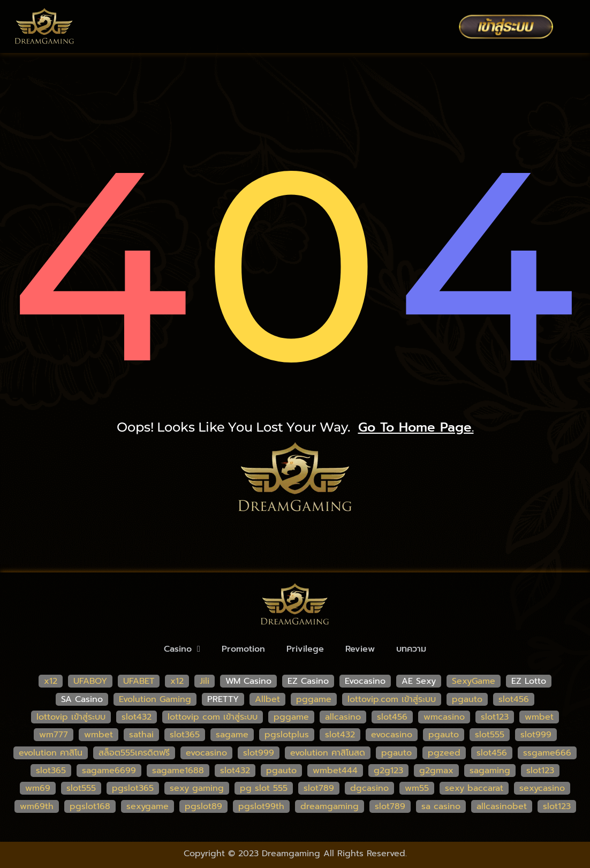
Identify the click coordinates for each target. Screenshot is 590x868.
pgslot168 (90, 806)
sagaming (490, 771)
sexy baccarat (474, 788)
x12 (51, 681)
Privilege (305, 649)
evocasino (392, 735)
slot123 (495, 717)
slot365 (185, 735)
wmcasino (444, 717)
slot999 (536, 735)
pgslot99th (261, 806)
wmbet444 (335, 771)
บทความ (411, 649)
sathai (141, 735)
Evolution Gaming (155, 699)
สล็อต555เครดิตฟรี (134, 753)
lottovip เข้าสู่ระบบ (71, 717)
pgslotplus (287, 735)
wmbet (539, 717)
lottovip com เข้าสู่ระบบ (213, 717)
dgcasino (369, 788)
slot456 (514, 699)
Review (360, 649)
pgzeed (444, 753)
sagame (232, 735)
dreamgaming (330, 806)
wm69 (38, 788)
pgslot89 (203, 806)
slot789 (319, 788)
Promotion (243, 649)
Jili (205, 681)
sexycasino (542, 788)
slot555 (490, 735)
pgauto (467, 699)
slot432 (137, 717)
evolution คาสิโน (51, 753)
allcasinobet (502, 806)
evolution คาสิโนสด (328, 753)
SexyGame (474, 681)
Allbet (267, 699)
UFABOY (90, 681)
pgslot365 (133, 788)
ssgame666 (547, 753)
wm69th (37, 806)
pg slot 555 (264, 788)
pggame (314, 699)
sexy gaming (197, 788)
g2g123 (388, 771)
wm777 (54, 735)
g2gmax (436, 771)
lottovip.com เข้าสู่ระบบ (392, 699)
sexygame (147, 806)
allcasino (343, 717)
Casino (182, 649)
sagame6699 (109, 771)
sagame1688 (178, 771)
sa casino (441, 806)
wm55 (417, 788)
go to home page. (416, 427)
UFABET (139, 681)
